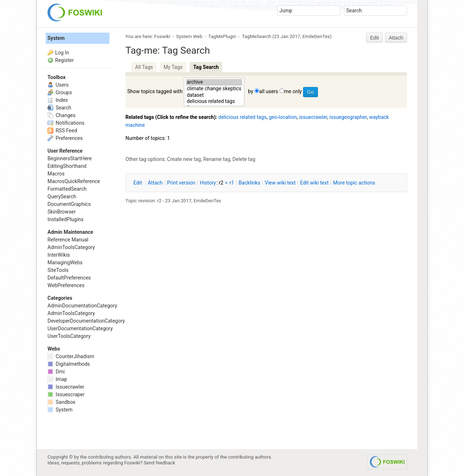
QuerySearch (62, 196)
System (56, 38)
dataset (214, 95)
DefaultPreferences (69, 278)
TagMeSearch (256, 36)
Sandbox (61, 402)
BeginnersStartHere (70, 158)
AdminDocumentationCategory (82, 306)
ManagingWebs (65, 262)
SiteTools (58, 270)
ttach (155, 183)
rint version (181, 183)
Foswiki (162, 36)
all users (269, 91)
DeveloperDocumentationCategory (86, 321)
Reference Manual (68, 240)
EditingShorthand (67, 166)
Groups (60, 92)
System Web (189, 36)
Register (64, 60)
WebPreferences (66, 285)
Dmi (56, 372)
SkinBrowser (62, 212)
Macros (56, 174)
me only (293, 91)
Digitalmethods (69, 364)
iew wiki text (280, 183)
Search (59, 108)
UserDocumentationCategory (80, 328)
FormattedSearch (67, 189)
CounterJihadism (71, 356)
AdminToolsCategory (71, 247)
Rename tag (217, 159)
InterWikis (59, 255)
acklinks (249, 183)
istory (208, 183)
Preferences (65, 138)
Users (58, 85)
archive (214, 82)
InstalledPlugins (65, 219)
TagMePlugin (222, 36)
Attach (396, 38)
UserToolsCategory (69, 336)
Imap (57, 379)
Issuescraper (66, 394)
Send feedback (160, 463)
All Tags (144, 67)
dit (138, 183)
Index (58, 100)
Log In (62, 53)
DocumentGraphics (69, 204)
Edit (374, 38)
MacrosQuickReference (74, 181)
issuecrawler (313, 117)
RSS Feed (62, 131)
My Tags (173, 67)
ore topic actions (354, 183)
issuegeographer (348, 117)
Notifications (66, 123)
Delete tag (244, 159)
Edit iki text (314, 183)
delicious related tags (214, 102)
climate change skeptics (214, 89)
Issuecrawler (66, 387)
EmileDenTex (316, 36)
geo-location (283, 117)
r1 (232, 183)
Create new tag (184, 159)
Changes (61, 115)
